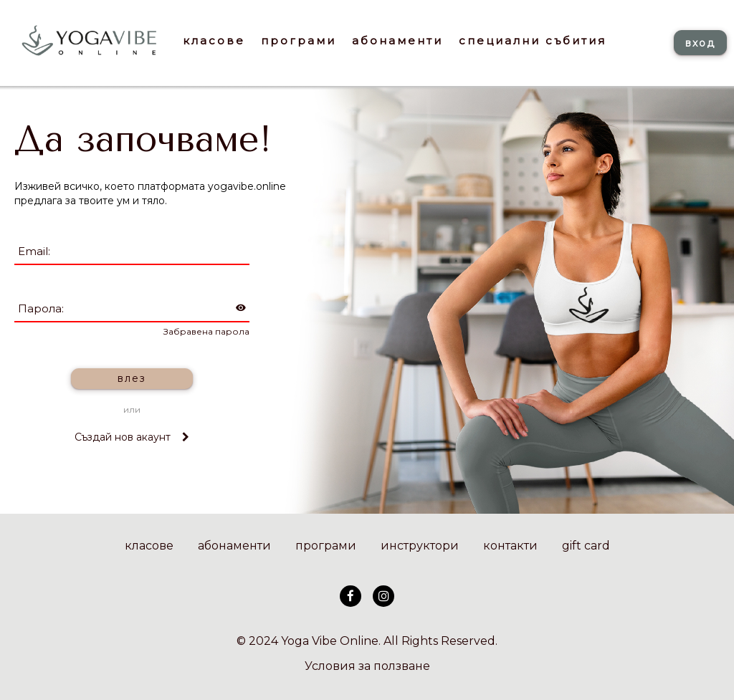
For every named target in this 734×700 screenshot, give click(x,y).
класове (149, 546)
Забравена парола (206, 331)
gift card (586, 546)
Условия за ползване (367, 666)
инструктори (420, 546)
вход (700, 43)
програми (326, 546)
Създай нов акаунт (132, 437)
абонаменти (234, 546)
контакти (510, 546)
